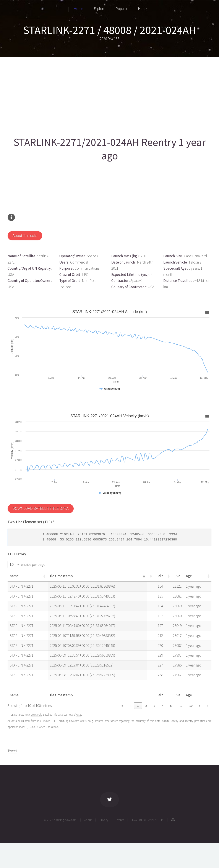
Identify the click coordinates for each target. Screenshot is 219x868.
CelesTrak (36, 715)
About (88, 820)
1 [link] (138, 706)
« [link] (122, 706)
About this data (25, 236)
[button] (49, 576)
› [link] (200, 706)
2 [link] (146, 706)
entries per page (33, 564)
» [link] (208, 706)
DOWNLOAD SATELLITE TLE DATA (40, 508)
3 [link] (154, 706)
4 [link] (163, 706)
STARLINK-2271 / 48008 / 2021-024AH (110, 30)
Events (120, 820)
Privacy (104, 820)
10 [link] (191, 706)
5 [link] (171, 706)
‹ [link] (130, 706)
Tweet (12, 751)
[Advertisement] (109, 94)
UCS (79, 715)
